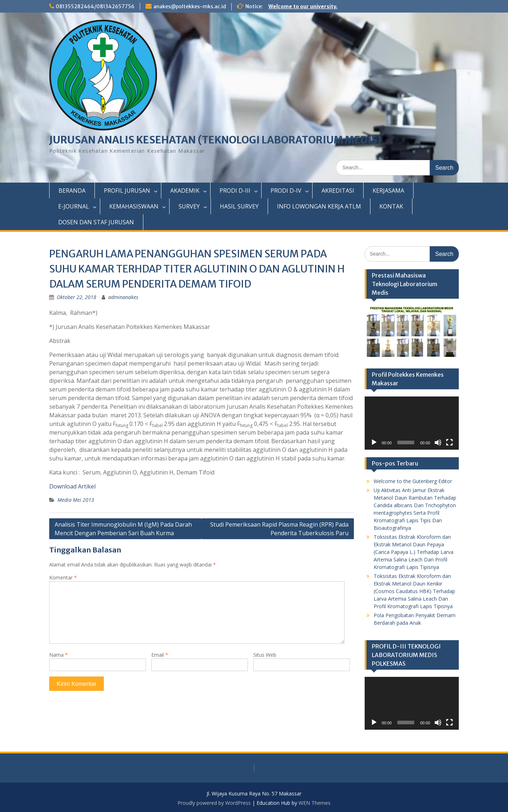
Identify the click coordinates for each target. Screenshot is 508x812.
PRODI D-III (235, 191)
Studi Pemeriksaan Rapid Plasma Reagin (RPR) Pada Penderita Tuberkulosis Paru (279, 529)
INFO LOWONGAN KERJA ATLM (319, 206)
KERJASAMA (388, 191)
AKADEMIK (185, 191)
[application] (412, 423)
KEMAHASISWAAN (134, 206)
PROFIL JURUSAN (127, 191)
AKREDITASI (338, 191)
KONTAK (391, 206)
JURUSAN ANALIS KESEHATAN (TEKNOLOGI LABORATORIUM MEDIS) (215, 140)
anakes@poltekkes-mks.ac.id (190, 6)
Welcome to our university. (303, 6)
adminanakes (123, 297)
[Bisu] (438, 442)
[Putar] (374, 442)
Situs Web (265, 655)
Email (160, 655)
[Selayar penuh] (449, 442)
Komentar (63, 577)
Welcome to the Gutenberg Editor (413, 481)
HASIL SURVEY (239, 206)
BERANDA (72, 191)
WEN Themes (315, 803)
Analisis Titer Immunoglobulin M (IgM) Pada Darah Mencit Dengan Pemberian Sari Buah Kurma (123, 529)
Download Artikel (72, 486)
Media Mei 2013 (76, 500)
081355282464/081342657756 (95, 6)
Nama (59, 655)
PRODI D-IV (286, 191)
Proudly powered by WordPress (214, 803)
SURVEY (189, 206)
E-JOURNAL (74, 206)
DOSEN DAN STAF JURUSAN (96, 222)
